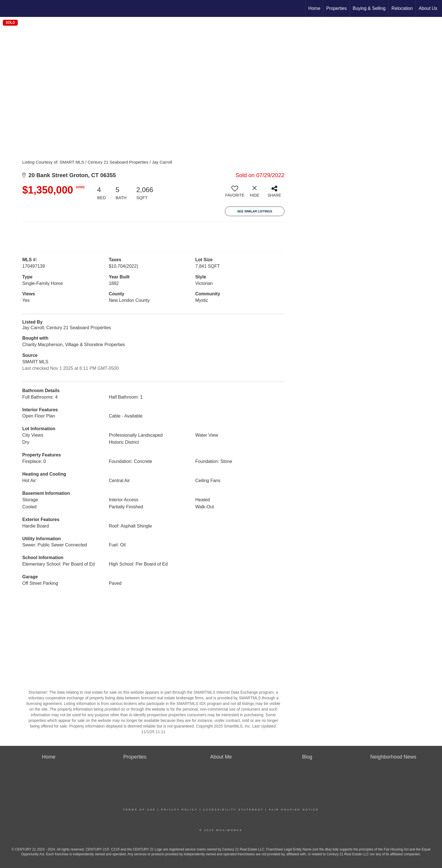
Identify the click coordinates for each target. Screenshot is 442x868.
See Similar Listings (255, 211)
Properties (336, 8)
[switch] (235, 194)
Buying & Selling (369, 8)
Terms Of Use (140, 810)
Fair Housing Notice (294, 810)
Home (314, 8)
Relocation (402, 8)
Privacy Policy (180, 810)
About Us (428, 8)
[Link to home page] (7, 8)
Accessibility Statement (233, 810)
